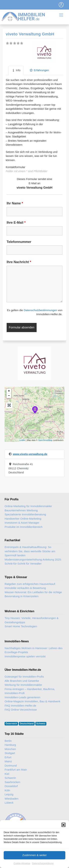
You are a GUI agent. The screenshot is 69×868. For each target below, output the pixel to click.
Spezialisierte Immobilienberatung (25, 514)
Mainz (8, 761)
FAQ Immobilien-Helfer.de (20, 706)
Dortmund (11, 766)
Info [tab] (16, 70)
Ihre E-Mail (16, 223)
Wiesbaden (11, 799)
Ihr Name (15, 203)
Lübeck (9, 803)
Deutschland (27, 724)
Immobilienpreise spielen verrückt (25, 656)
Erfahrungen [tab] (39, 70)
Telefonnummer (19, 242)
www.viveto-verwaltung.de (30, 454)
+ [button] (9, 391)
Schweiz (41, 724)
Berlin (8, 741)
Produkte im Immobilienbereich (24, 527)
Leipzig (9, 794)
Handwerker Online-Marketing (23, 519)
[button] (63, 835)
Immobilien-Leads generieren (22, 697)
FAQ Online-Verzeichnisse (21, 710)
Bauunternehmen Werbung (21, 510)
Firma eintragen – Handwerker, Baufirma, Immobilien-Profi (30, 691)
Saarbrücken (12, 782)
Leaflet (22, 440)
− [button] (9, 396)
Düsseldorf (11, 786)
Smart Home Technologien (21, 626)
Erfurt (8, 757)
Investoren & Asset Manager (22, 523)
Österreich (11, 724)
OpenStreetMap (45, 440)
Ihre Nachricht (19, 262)
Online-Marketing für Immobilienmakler (28, 506)
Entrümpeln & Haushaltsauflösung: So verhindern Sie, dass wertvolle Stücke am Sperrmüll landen (30, 551)
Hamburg (10, 745)
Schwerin (10, 778)
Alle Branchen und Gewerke (22, 681)
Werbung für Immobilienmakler (23, 685)
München (10, 749)
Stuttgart (10, 753)
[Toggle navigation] (61, 5)
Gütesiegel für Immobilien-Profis (24, 677)
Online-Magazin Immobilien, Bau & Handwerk (32, 701)
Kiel (7, 774)
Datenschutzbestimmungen (40, 310)
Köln (7, 790)
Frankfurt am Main (16, 770)
